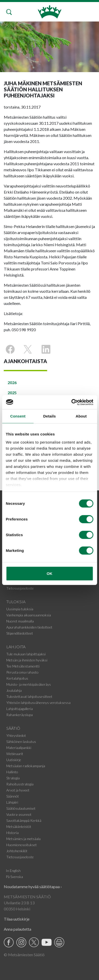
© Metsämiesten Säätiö (24, 955)
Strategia (13, 778)
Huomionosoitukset (22, 845)
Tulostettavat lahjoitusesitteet (29, 696)
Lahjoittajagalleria (20, 709)
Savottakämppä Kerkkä (24, 820)
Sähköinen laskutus (21, 742)
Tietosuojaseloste (20, 588)
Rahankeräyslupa (20, 715)
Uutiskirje (14, 760)
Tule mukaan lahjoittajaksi (26, 654)
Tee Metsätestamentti (23, 666)
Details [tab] (50, 416)
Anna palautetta (18, 929)
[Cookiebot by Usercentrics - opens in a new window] (71, 402)
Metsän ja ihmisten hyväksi (27, 660)
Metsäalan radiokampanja (26, 766)
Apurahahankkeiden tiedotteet (29, 627)
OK (49, 574)
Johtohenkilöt (17, 851)
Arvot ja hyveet (18, 790)
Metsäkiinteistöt (19, 827)
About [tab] (81, 416)
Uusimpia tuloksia (20, 609)
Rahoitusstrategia (20, 784)
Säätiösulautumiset (21, 808)
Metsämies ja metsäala (23, 839)
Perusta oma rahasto (22, 672)
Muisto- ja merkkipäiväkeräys (29, 684)
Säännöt (13, 796)
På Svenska (14, 877)
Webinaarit (15, 754)
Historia (12, 833)
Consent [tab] (18, 416)
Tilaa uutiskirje (17, 919)
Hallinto (12, 772)
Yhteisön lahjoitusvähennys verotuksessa (38, 703)
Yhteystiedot (16, 735)
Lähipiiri (12, 802)
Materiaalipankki (19, 748)
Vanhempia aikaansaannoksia (29, 615)
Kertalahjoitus (17, 678)
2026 (12, 382)
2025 (12, 393)
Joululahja (14, 690)
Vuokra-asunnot (19, 814)
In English (13, 871)
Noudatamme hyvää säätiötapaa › (33, 887)
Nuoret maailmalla (20, 621)
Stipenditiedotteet (20, 633)
